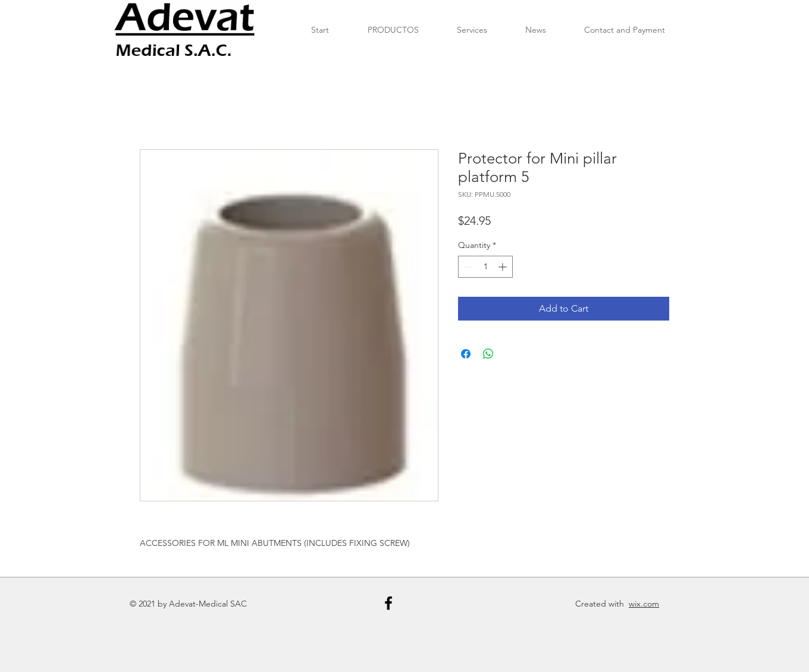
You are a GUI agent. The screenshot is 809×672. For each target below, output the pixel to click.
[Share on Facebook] (466, 354)
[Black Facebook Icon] (388, 603)
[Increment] (504, 267)
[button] (393, 30)
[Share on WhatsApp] (488, 354)
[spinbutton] (485, 267)
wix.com (644, 604)
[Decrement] (467, 267)
